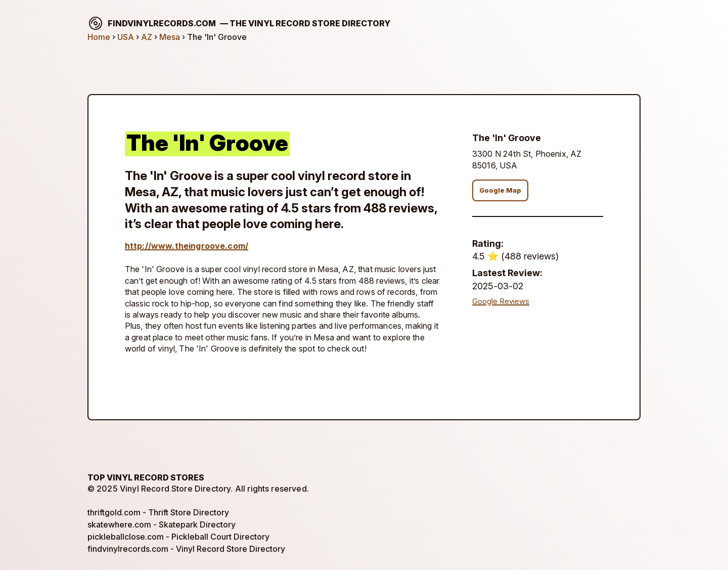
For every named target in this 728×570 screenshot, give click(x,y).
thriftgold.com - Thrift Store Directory (158, 512)
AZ (147, 37)
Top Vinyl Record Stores (146, 477)
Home (99, 37)
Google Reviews (501, 301)
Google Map (500, 190)
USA (126, 37)
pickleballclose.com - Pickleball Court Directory (178, 537)
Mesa (170, 37)
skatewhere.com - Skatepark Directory (162, 524)
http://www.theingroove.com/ (187, 246)
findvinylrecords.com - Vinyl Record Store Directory (186, 549)
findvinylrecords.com (239, 23)
